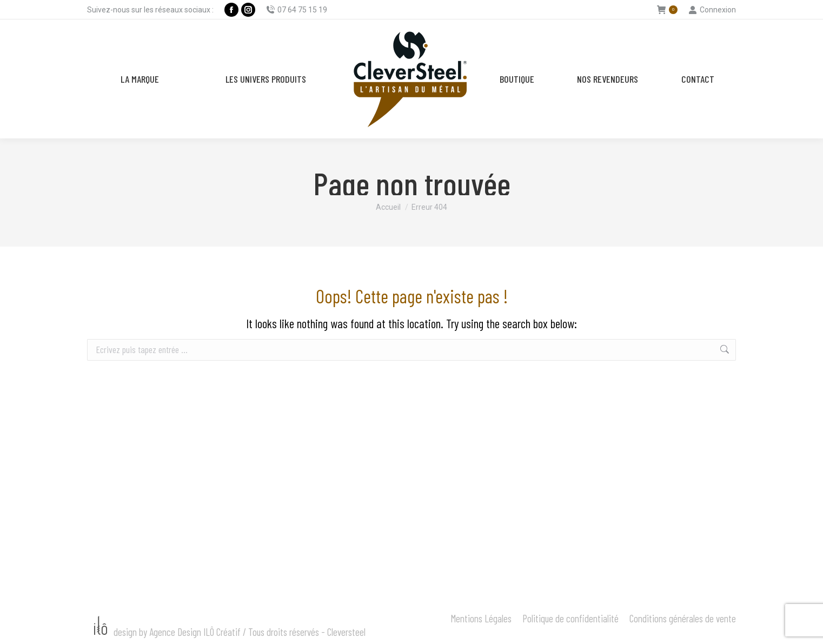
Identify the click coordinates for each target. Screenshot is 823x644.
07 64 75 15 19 (297, 10)
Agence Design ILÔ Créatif (195, 632)
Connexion (712, 10)
